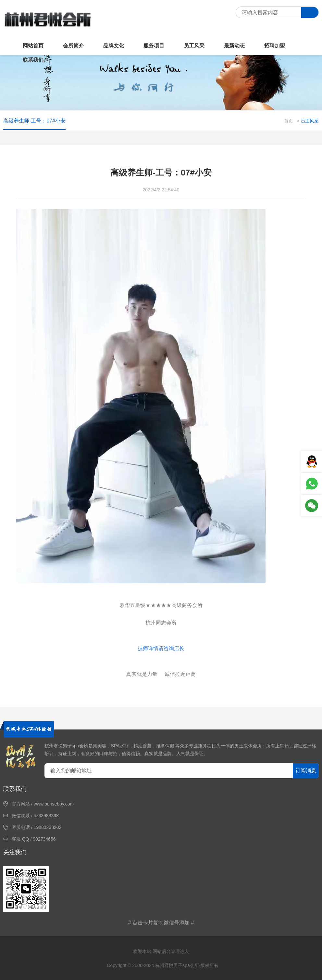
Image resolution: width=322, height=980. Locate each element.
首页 (289, 121)
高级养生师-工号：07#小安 (34, 121)
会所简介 (73, 46)
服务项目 (154, 46)
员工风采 (194, 46)
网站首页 (33, 46)
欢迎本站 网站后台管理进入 (161, 951)
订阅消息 (306, 771)
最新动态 (234, 46)
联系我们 (33, 60)
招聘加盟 (275, 46)
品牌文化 (114, 46)
